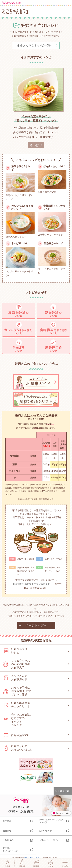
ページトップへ (36, 625)
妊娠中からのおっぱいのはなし (22, 748)
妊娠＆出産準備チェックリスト (21, 705)
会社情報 (7, 831)
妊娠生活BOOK (20, 735)
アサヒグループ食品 (33, 858)
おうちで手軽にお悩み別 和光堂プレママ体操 (21, 691)
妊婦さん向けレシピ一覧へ (35, 45)
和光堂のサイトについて (10, 850)
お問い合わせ (45, 831)
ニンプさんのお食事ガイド (19, 678)
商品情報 (7, 821)
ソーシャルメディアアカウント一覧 (52, 821)
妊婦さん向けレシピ (19, 651)
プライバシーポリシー (50, 840)
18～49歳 (51, 435)
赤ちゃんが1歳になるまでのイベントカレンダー (21, 720)
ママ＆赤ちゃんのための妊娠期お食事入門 (21, 664)
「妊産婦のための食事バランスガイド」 (31, 584)
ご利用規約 (8, 840)
